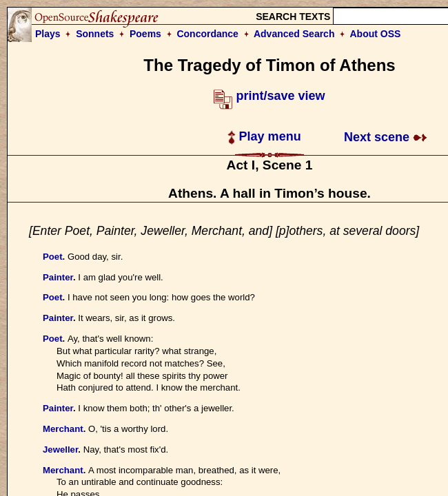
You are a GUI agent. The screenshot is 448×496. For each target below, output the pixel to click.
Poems (145, 34)
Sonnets (95, 34)
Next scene (386, 137)
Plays (48, 34)
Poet (53, 257)
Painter (58, 277)
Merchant (63, 429)
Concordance (207, 34)
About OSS (376, 34)
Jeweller (60, 449)
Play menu (264, 136)
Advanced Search (294, 34)
